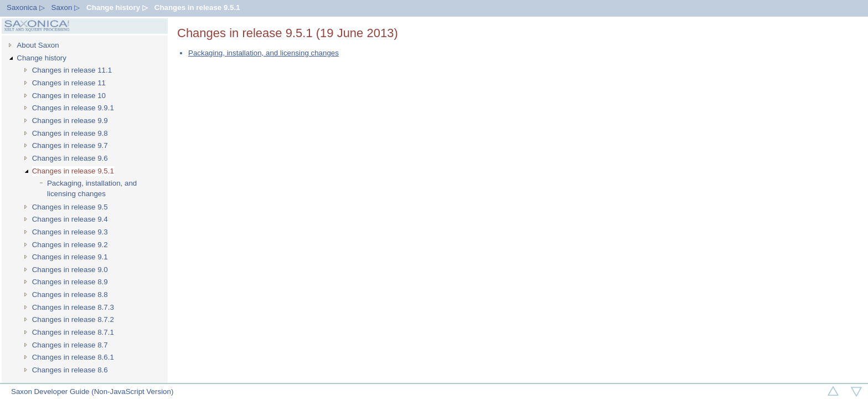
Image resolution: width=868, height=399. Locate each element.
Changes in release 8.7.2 (73, 319)
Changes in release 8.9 (70, 282)
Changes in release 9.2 (70, 245)
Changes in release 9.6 (70, 158)
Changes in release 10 (69, 96)
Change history (42, 58)
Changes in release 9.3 (70, 232)
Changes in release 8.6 (70, 370)
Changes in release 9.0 (70, 270)
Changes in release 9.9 (70, 121)
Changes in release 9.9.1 (73, 108)
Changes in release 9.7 (70, 145)
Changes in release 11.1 (72, 70)
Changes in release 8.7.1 (73, 332)
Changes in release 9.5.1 (197, 7)
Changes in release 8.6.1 (73, 357)
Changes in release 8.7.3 (73, 307)
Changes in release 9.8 (70, 133)
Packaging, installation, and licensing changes (92, 188)
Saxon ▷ (66, 7)
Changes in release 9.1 (70, 257)
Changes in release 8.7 (70, 345)
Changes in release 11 (69, 83)
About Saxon (38, 45)
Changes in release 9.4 (70, 219)
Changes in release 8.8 (70, 295)
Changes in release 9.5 (70, 207)
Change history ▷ (117, 7)
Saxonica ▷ (26, 7)
